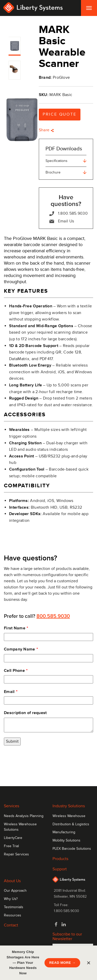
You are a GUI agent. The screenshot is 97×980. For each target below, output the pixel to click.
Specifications (66, 161)
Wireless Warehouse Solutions (20, 827)
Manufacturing (64, 832)
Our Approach (15, 891)
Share (46, 130)
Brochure (66, 172)
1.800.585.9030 (69, 214)
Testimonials (14, 907)
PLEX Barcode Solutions (72, 849)
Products (60, 859)
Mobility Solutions (66, 840)
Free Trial (11, 846)
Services (12, 806)
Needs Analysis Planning (24, 816)
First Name (15, 628)
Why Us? (11, 899)
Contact (11, 925)
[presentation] (43, 761)
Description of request (25, 713)
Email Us (62, 221)
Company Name (20, 649)
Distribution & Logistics (71, 824)
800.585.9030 (53, 616)
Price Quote (60, 114)
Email (9, 692)
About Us (12, 881)
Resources (13, 915)
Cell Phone (14, 671)
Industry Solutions (69, 806)
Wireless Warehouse (69, 816)
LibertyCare (13, 838)
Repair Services (16, 854)
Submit (12, 741)
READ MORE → (62, 963)
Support (60, 869)
